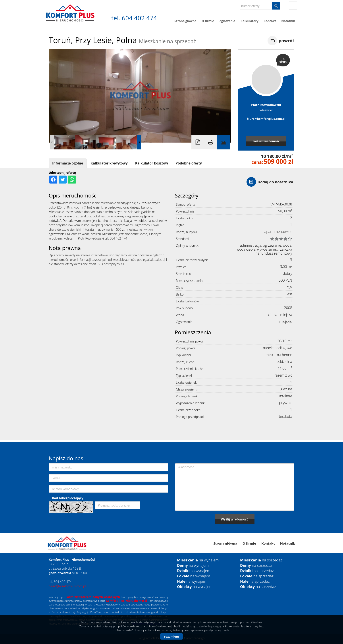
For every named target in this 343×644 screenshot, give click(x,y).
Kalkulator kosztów (152, 163)
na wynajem (198, 560)
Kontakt (270, 21)
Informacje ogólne (68, 163)
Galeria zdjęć (224, 142)
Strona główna (185, 21)
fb (293, 6)
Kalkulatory (249, 21)
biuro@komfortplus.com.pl (266, 119)
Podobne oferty (189, 163)
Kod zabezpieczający (68, 498)
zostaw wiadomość (266, 141)
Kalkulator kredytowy (109, 163)
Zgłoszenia (227, 21)
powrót (286, 41)
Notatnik (288, 21)
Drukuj (211, 142)
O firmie (208, 21)
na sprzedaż (261, 560)
